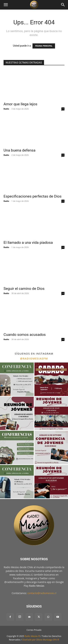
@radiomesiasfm (34, 358)
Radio (6, 109)
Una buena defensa (20, 150)
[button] (6, 5)
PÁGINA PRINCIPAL (44, 46)
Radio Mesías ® (32, 636)
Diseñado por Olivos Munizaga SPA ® (41, 640)
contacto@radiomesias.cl (42, 593)
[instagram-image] (17, 379)
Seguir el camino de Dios (24, 289)
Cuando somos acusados (25, 335)
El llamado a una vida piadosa (28, 243)
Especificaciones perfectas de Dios (32, 196)
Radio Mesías (37, 586)
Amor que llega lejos (20, 104)
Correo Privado (34, 630)
